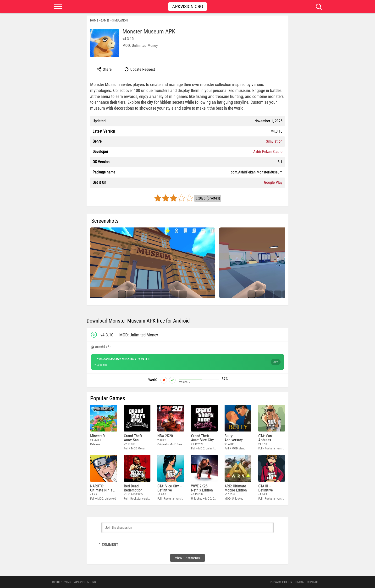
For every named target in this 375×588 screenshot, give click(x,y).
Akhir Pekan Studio (268, 152)
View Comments (187, 558)
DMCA (300, 582)
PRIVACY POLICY (281, 582)
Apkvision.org (188, 6)
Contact (313, 582)
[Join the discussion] (187, 528)
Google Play (273, 182)
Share (104, 69)
